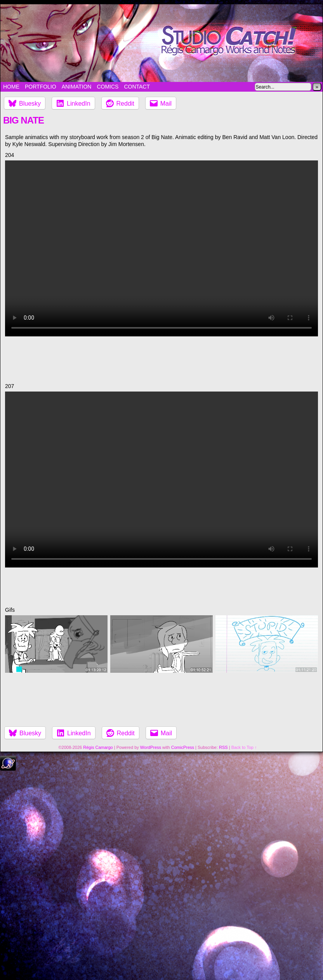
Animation (77, 87)
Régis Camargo (98, 747)
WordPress (151, 747)
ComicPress (183, 747)
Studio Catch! (161, 43)
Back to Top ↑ (244, 747)
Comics (108, 87)
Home (11, 87)
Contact (137, 87)
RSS (223, 747)
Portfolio (41, 87)
